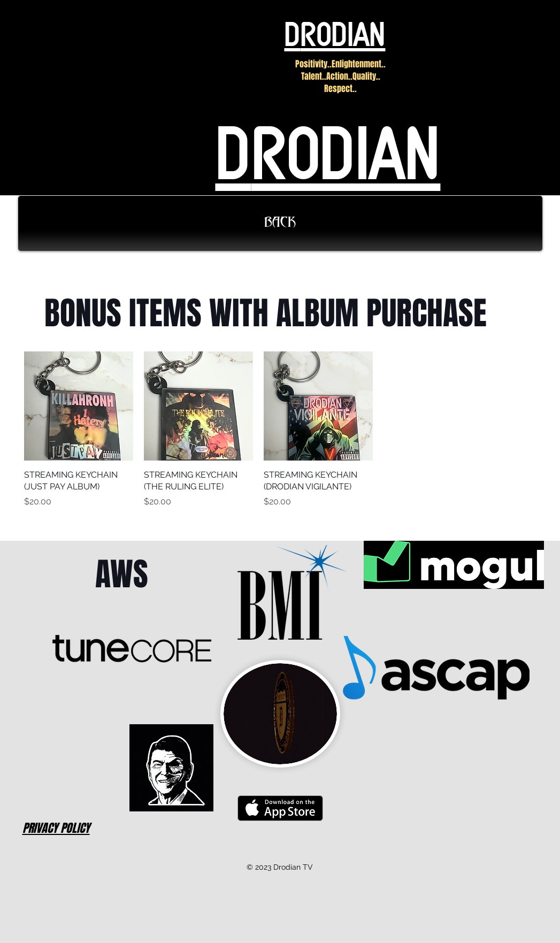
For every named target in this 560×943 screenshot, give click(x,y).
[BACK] (280, 223)
